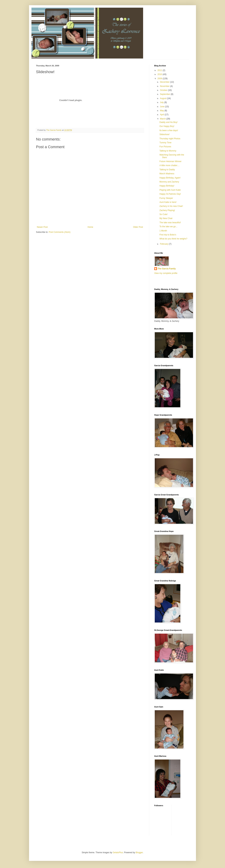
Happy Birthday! (167, 186)
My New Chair (166, 218)
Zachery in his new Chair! (171, 206)
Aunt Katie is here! (168, 202)
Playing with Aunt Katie (170, 190)
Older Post (138, 227)
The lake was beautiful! (170, 223)
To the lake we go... (168, 227)
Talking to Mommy (168, 151)
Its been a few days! (169, 130)
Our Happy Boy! (167, 126)
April (162, 115)
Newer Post (42, 227)
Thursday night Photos (170, 139)
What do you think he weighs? (173, 239)
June (162, 107)
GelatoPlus (118, 853)
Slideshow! (164, 134)
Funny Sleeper (166, 198)
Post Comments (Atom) (60, 232)
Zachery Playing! (167, 210)
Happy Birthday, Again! (170, 178)
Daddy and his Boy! (168, 122)
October (164, 90)
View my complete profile (166, 273)
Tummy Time (165, 143)
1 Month (163, 231)
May (162, 111)
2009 (160, 79)
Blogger (139, 853)
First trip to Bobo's (168, 235)
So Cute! (164, 214)
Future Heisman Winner (170, 161)
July (162, 102)
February (164, 244)
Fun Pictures (165, 147)
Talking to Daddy (167, 170)
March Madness (167, 174)
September (165, 94)
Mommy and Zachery (169, 182)
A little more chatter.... (169, 165)
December (165, 82)
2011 (160, 70)
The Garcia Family (167, 269)
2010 (160, 74)
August (164, 98)
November (165, 86)
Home (90, 227)
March (163, 119)
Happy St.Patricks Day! (170, 194)
